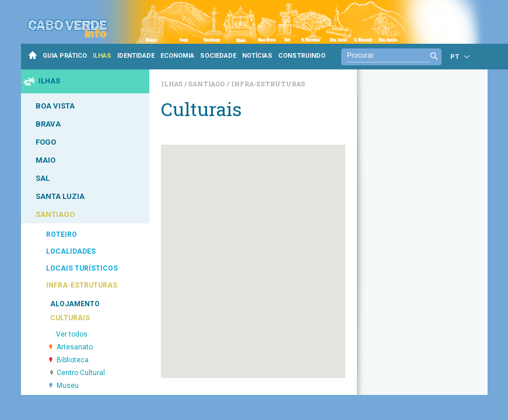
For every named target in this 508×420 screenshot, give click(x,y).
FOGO (46, 142)
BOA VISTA (55, 106)
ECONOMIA (177, 56)
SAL (43, 178)
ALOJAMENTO (75, 304)
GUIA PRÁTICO (65, 56)
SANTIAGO (55, 214)
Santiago (208, 84)
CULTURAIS (70, 318)
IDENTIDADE (136, 56)
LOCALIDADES (71, 251)
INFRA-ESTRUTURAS (82, 285)
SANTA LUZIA (60, 196)
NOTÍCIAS (257, 56)
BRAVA (48, 124)
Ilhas (173, 84)
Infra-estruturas (268, 84)
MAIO (45, 160)
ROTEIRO (62, 235)
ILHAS (102, 56)
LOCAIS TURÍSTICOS (82, 268)
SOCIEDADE (218, 56)
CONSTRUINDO (302, 56)
